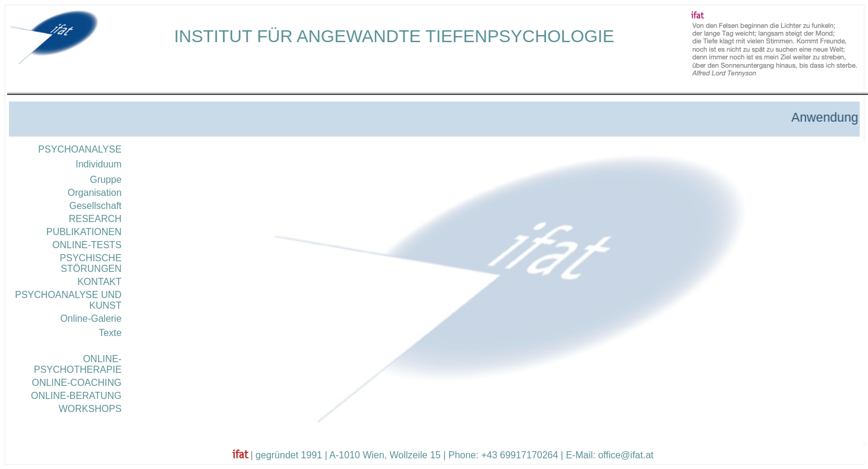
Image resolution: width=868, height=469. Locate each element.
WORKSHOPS (90, 409)
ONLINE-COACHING (76, 383)
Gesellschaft (96, 206)
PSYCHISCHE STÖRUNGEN (91, 263)
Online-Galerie (91, 319)
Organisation (95, 193)
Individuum (98, 164)
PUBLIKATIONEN (84, 232)
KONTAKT (99, 282)
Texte (110, 333)
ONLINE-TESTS (87, 245)
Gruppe (105, 180)
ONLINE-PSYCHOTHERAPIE (78, 364)
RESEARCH (95, 219)
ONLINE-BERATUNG (76, 396)
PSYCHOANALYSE (80, 149)
